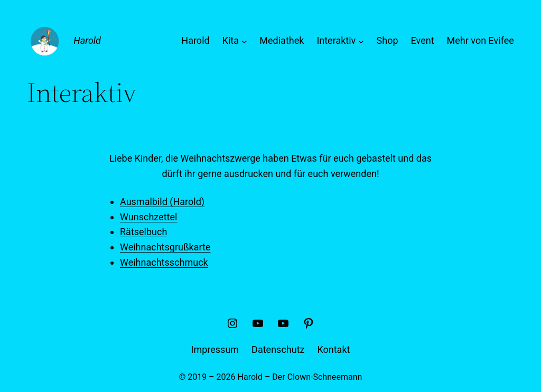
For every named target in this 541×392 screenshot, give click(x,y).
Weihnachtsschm (156, 262)
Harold (87, 40)
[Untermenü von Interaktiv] (361, 41)
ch (162, 232)
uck (200, 262)
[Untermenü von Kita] (244, 41)
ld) (199, 202)
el (173, 217)
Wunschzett (145, 217)
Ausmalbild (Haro (157, 202)
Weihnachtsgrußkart (163, 247)
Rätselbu (138, 232)
